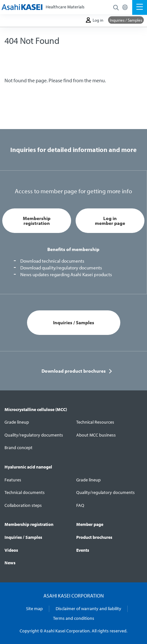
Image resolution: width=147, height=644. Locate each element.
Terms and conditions (74, 618)
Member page (90, 524)
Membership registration (37, 221)
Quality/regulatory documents (34, 435)
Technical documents (25, 492)
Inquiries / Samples (126, 20)
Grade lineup (17, 422)
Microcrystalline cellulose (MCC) (36, 409)
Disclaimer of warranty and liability (88, 609)
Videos (11, 550)
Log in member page (110, 221)
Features (13, 480)
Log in (95, 20)
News (10, 563)
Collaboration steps (23, 505)
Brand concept (18, 448)
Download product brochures (74, 371)
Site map (34, 609)
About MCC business (96, 435)
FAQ (80, 505)
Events (83, 550)
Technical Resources (95, 422)
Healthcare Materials (65, 7)
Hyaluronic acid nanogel (28, 467)
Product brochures (94, 537)
